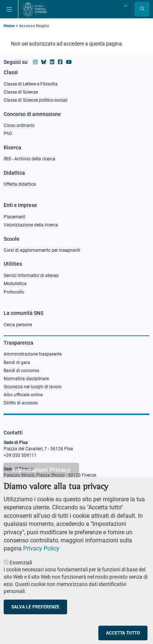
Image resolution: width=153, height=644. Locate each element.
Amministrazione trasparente (33, 354)
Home (9, 26)
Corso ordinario (19, 125)
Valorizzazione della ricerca (31, 225)
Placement (14, 217)
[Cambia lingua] (125, 6)
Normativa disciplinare (26, 379)
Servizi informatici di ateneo (31, 276)
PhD (8, 134)
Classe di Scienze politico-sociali (36, 100)
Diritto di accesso (21, 403)
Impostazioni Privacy (41, 481)
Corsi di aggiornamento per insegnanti (42, 250)
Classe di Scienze (21, 92)
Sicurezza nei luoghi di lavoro (33, 387)
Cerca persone (18, 325)
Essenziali (21, 573)
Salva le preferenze (35, 618)
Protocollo (14, 292)
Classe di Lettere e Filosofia (31, 84)
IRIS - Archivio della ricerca (30, 159)
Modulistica (15, 284)
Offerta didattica (20, 184)
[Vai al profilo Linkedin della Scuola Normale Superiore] (52, 62)
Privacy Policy (41, 559)
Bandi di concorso (21, 371)
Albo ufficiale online (23, 395)
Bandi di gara (17, 363)
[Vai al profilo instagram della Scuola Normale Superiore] (35, 62)
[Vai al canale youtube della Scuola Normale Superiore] (69, 62)
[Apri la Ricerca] (142, 9)
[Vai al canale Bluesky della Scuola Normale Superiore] (44, 62)
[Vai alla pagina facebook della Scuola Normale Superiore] (60, 62)
